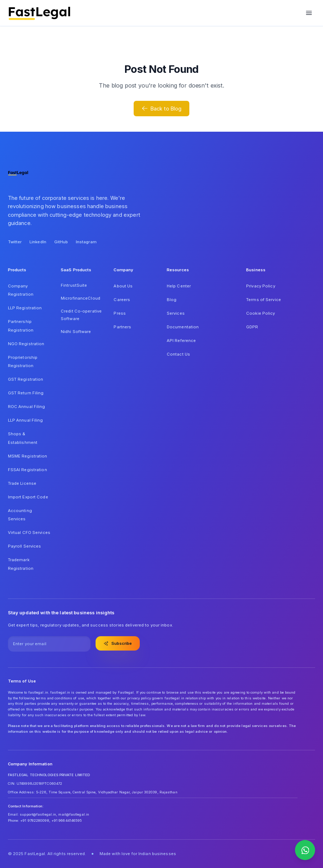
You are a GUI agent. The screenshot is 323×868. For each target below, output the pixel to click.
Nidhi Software (76, 332)
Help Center (179, 286)
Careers (122, 300)
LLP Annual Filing (26, 420)
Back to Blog (162, 108)
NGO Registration (26, 344)
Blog (172, 300)
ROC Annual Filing (27, 407)
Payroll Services (25, 546)
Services (176, 313)
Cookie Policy (260, 313)
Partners (122, 327)
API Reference (181, 341)
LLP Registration (25, 308)
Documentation (183, 327)
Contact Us (178, 354)
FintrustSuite (74, 285)
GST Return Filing (26, 393)
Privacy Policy (261, 286)
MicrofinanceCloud (80, 298)
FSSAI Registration (27, 470)
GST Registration (26, 379)
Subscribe (118, 643)
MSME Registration (28, 456)
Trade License (22, 483)
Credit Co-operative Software (81, 315)
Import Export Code (28, 497)
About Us (123, 286)
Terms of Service (264, 300)
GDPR (252, 327)
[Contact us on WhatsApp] (305, 850)
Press (120, 313)
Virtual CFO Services (29, 532)
